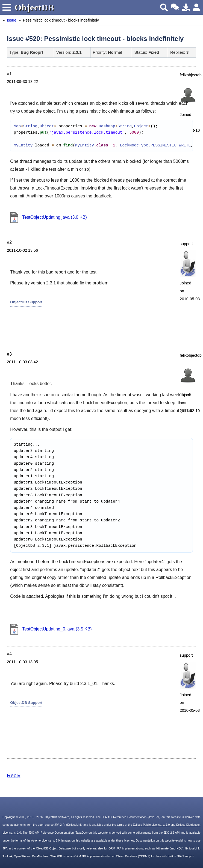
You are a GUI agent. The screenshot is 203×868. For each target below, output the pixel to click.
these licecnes (125, 841)
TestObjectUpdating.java (55, 217)
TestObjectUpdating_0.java (57, 629)
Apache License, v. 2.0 (45, 841)
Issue (11, 20)
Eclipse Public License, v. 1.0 (151, 825)
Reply (14, 775)
